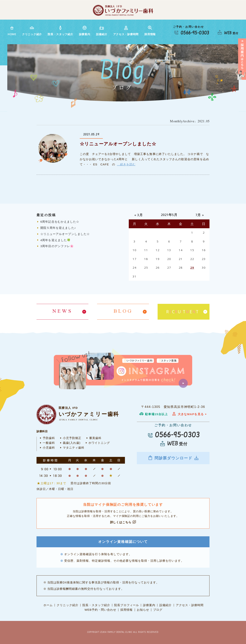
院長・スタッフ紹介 (60, 31)
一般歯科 (47, 443)
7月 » (200, 215)
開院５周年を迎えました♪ (58, 228)
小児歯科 (47, 448)
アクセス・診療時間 (126, 31)
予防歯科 (47, 438)
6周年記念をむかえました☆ (60, 222)
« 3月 (138, 215)
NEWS (62, 312)
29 (192, 267)
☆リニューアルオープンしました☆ (118, 144)
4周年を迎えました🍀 (56, 240)
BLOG (123, 312)
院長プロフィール (126, 605)
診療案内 (85, 31)
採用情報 (150, 31)
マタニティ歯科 (72, 448)
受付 (231, 33)
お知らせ (143, 610)
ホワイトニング (97, 443)
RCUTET (182, 312)
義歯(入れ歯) (70, 443)
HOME (12, 31)
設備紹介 (102, 31)
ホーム (48, 605)
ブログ (158, 610)
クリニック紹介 (32, 31)
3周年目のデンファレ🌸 (57, 246)
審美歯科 (93, 438)
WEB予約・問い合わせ (100, 610)
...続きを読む (126, 164)
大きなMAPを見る (189, 414)
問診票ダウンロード (173, 458)
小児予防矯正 (70, 438)
